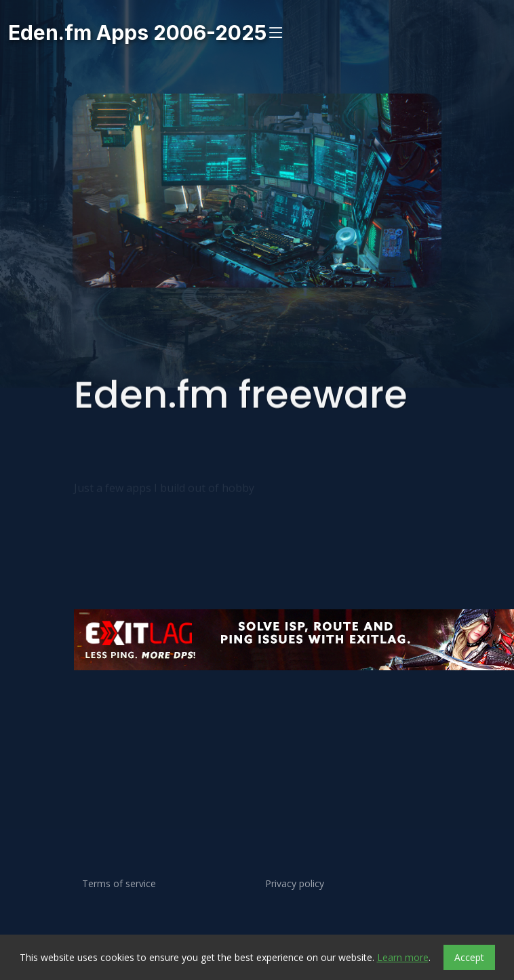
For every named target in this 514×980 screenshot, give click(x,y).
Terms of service (119, 884)
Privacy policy (295, 884)
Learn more (403, 957)
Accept (469, 957)
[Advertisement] (257, 722)
